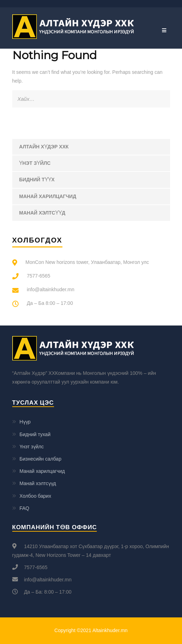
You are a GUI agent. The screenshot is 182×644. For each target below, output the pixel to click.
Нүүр (25, 422)
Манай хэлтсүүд (42, 213)
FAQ (25, 508)
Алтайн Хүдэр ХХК (44, 147)
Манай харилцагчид (48, 196)
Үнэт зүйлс (35, 163)
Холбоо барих (35, 496)
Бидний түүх (37, 180)
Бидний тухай (35, 434)
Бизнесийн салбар (41, 459)
